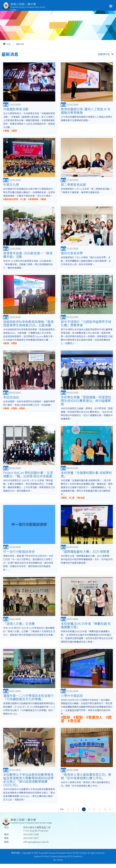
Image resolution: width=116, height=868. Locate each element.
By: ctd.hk (58, 860)
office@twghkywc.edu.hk (36, 842)
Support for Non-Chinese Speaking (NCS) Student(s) (58, 856)
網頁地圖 (15, 853)
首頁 (9, 44)
